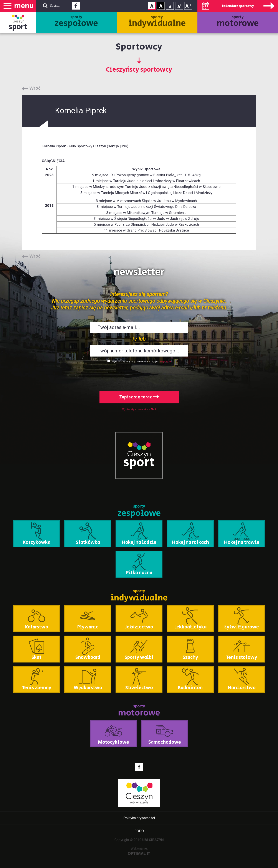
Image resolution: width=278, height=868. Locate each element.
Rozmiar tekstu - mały (170, 6)
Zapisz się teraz (139, 397)
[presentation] (139, 376)
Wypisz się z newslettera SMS (139, 409)
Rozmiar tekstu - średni (179, 6)
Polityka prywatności (139, 818)
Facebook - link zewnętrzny (76, 7)
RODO (139, 831)
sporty (76, 22)
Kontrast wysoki (161, 6)
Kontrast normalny (152, 6)
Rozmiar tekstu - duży (188, 6)
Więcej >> (165, 362)
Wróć (35, 89)
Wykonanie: (139, 851)
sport (18, 27)
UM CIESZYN (153, 840)
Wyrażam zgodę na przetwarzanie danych (136, 362)
